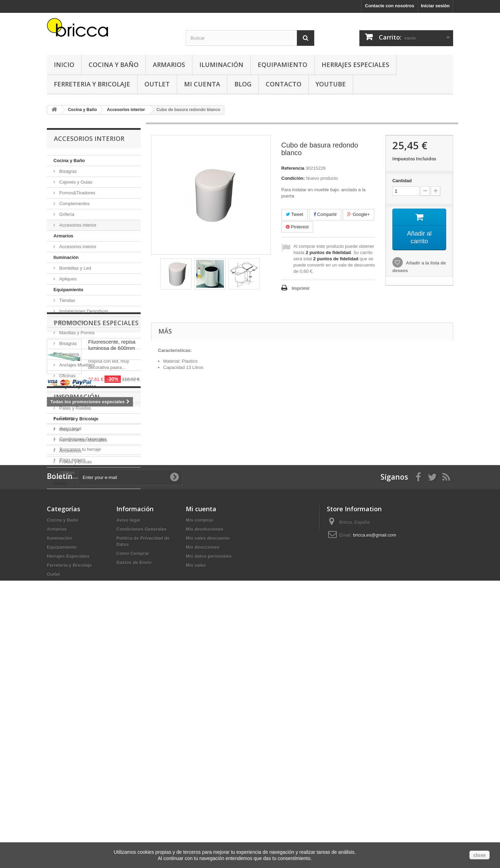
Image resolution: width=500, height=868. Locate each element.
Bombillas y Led (74, 268)
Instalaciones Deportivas (83, 311)
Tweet (294, 214)
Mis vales (196, 815)
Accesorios (70, 451)
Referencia (293, 168)
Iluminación (221, 65)
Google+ (359, 214)
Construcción (72, 322)
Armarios (169, 65)
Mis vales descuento (208, 788)
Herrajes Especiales (355, 65)
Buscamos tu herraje (80, 671)
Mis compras (199, 770)
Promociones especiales (96, 510)
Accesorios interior (77, 225)
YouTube (331, 84)
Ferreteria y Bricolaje (92, 84)
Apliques (67, 279)
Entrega (67, 640)
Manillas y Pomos (76, 333)
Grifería (66, 214)
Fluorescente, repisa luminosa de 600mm (112, 532)
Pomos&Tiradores (77, 193)
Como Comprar (133, 803)
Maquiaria (69, 429)
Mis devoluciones (205, 779)
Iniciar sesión (435, 6)
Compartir (325, 214)
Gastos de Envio (134, 812)
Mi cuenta (201, 759)
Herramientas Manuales (83, 440)
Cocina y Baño (114, 65)
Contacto (284, 84)
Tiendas (66, 300)
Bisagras (67, 171)
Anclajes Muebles (76, 365)
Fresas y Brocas (75, 462)
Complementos (74, 204)
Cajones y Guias (75, 182)
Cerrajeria (69, 354)
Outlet (157, 84)
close (480, 855)
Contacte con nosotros (390, 6)
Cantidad (402, 181)
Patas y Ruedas (74, 408)
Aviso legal (70, 651)
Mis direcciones (203, 797)
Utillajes (66, 473)
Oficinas (67, 376)
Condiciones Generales (82, 661)
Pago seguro (72, 682)
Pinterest (297, 227)
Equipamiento (282, 65)
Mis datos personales (209, 806)
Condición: (293, 178)
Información (77, 622)
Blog (243, 84)
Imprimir (301, 288)
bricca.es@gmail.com (375, 785)
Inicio (64, 65)
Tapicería (68, 397)
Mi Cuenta (202, 84)
